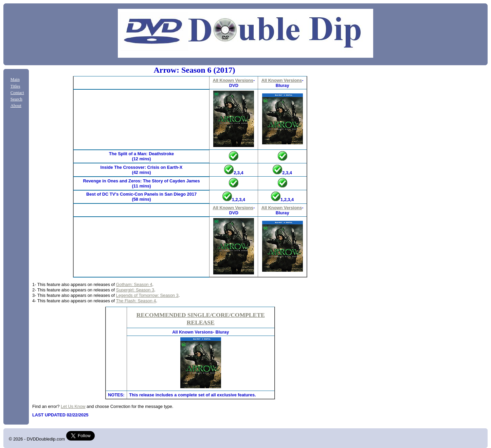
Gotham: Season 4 (134, 284)
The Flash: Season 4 (136, 301)
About (16, 106)
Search (16, 99)
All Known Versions (233, 80)
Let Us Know (73, 406)
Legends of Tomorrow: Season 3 (147, 295)
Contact (17, 93)
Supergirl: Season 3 (135, 290)
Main (15, 79)
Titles (15, 86)
